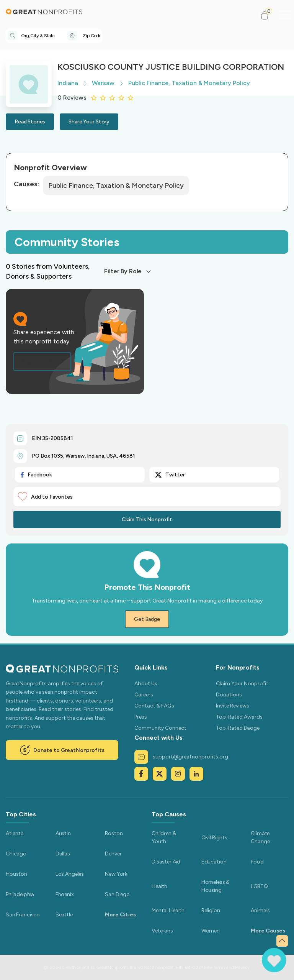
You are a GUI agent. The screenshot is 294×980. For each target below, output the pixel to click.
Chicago (16, 854)
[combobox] (44, 36)
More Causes (268, 931)
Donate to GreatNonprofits (62, 750)
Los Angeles (70, 874)
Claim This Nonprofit (147, 520)
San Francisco (23, 915)
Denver (113, 854)
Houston (16, 874)
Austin (63, 833)
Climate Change (260, 837)
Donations (229, 695)
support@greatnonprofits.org (181, 757)
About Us (146, 684)
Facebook (36, 475)
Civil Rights (214, 838)
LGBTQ (259, 886)
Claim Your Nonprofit (242, 684)
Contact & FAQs (154, 706)
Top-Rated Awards (239, 717)
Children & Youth (164, 837)
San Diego (117, 894)
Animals (260, 910)
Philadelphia (20, 894)
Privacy (242, 967)
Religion (211, 910)
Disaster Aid (166, 862)
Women (211, 931)
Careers (144, 695)
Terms (219, 967)
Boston (114, 833)
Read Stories (30, 122)
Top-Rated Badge (238, 728)
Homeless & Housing (216, 886)
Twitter (170, 475)
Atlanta (15, 833)
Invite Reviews (233, 706)
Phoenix (65, 894)
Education (214, 862)
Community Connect (160, 728)
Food (257, 862)
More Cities (120, 915)
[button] (268, 15)
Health (159, 886)
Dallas (63, 854)
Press (141, 717)
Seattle (64, 915)
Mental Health (168, 910)
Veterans (162, 931)
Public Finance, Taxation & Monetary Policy (116, 185)
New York (116, 874)
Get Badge (147, 619)
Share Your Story (89, 122)
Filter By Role (123, 271)
